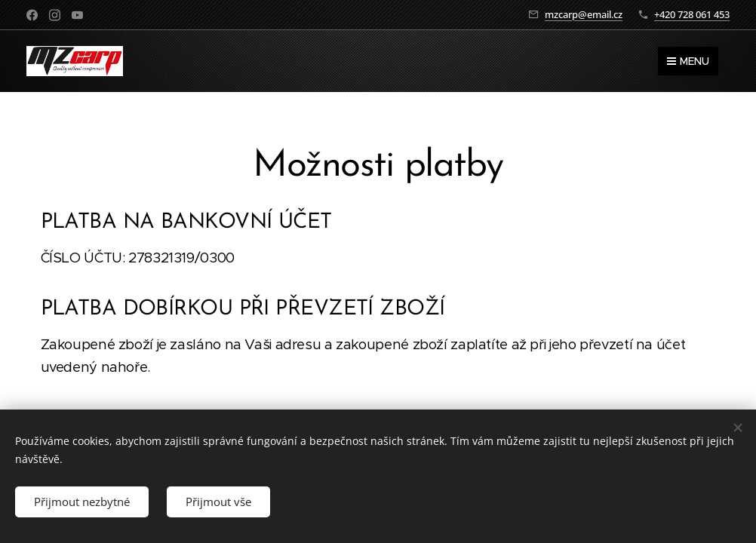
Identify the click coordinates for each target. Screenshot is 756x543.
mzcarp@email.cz (584, 14)
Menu (688, 61)
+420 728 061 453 (692, 14)
